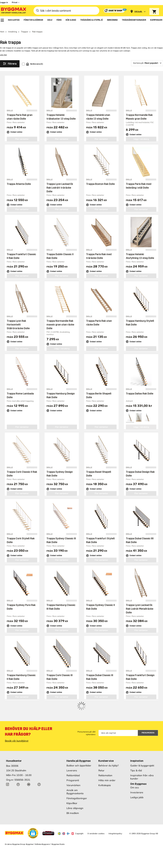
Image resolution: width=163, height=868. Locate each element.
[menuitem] (2, 20)
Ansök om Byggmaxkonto (75, 776)
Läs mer (3, 51)
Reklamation (105, 760)
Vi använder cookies (96, 818)
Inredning (13, 27)
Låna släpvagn (75, 793)
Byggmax (30, 829)
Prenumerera (148, 717)
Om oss (135, 772)
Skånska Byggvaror (42, 829)
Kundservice (106, 745)
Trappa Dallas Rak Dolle (140, 389)
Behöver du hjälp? (108, 750)
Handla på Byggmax (79, 745)
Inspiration (137, 745)
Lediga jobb (137, 782)
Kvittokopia (105, 770)
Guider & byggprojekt (142, 750)
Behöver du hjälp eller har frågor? (29, 716)
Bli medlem (73, 798)
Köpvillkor (72, 788)
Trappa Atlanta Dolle (19, 180)
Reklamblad (73, 760)
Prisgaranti (73, 765)
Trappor (25, 27)
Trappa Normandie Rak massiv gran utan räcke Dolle (60, 320)
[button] (33, 818)
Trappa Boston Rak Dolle (100, 180)
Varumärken (73, 770)
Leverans (72, 755)
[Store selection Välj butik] (138, 12)
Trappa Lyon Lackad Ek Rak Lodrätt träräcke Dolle (60, 184)
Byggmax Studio (58, 829)
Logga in (4, 2)
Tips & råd (136, 755)
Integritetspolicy (115, 818)
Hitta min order (107, 765)
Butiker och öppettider (79, 750)
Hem (2, 27)
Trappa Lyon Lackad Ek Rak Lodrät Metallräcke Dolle (140, 604)
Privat (15, 2)
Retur (101, 755)
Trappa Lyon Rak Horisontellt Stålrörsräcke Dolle (18, 320)
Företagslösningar (77, 783)
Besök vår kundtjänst (17, 725)
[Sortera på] (147, 59)
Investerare (137, 777)
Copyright (79, 818)
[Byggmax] (14, 11)
